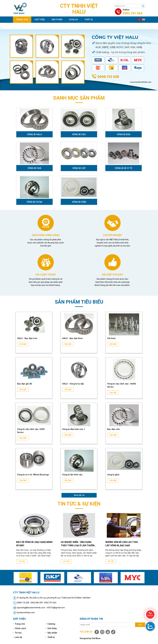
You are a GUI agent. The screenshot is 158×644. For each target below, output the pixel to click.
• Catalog (50, 624)
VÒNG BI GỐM (79, 202)
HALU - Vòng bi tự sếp (73, 384)
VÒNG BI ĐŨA (124, 134)
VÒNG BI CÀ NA (34, 202)
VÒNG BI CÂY (79, 168)
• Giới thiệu (51, 628)
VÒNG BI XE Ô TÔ (124, 168)
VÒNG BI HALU (34, 134)
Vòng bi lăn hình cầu (72, 475)
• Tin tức (17, 633)
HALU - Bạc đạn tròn (27, 338)
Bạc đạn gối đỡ (25, 384)
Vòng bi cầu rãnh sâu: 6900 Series (31, 431)
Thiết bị (89, 20)
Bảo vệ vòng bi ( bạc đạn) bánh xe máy (34, 544)
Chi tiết (23, 344)
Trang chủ (22, 20)
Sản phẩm (57, 20)
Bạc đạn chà (113, 429)
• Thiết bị (50, 637)
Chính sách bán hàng (28, 26)
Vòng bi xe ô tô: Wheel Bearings (33, 475)
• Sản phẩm (51, 633)
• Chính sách (19, 628)
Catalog (73, 20)
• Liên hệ (17, 637)
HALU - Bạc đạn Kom (72, 338)
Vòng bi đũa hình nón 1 (74, 429)
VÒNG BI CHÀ (34, 168)
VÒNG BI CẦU (79, 134)
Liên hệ (65, 26)
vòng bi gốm (113, 475)
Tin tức (51, 26)
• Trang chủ (19, 624)
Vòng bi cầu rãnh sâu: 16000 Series (122, 385)
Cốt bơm (111, 338)
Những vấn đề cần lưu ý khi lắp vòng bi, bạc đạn (122, 544)
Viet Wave (96, 638)
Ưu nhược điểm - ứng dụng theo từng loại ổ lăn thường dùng (78, 544)
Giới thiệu (40, 20)
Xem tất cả (79, 495)
